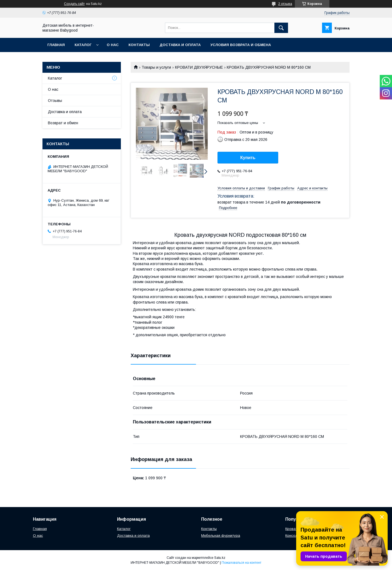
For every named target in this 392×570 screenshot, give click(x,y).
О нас (113, 45)
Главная (56, 45)
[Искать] (281, 28)
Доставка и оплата (180, 45)
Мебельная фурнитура (221, 536)
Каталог (83, 45)
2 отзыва (285, 4)
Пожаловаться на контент (241, 563)
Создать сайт (74, 4)
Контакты (139, 45)
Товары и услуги (156, 67)
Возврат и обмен (63, 123)
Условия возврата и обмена (241, 45)
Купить (248, 158)
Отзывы (55, 101)
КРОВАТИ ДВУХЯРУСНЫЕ (199, 67)
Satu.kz (220, 558)
